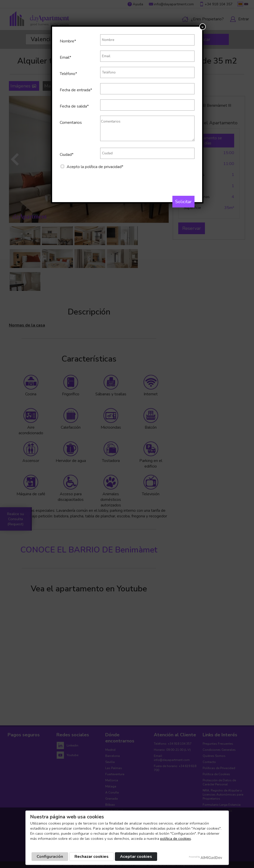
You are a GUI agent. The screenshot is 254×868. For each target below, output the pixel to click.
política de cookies (176, 839)
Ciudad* (67, 155)
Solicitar (183, 202)
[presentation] (98, 179)
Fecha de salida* (74, 106)
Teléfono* (68, 74)
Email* (65, 57)
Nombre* (68, 41)
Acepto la (95, 167)
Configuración (50, 857)
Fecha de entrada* (76, 90)
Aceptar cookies (136, 857)
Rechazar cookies (92, 857)
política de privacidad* (104, 167)
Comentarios (71, 123)
